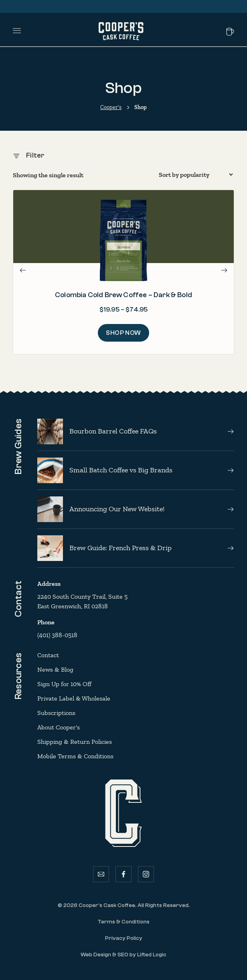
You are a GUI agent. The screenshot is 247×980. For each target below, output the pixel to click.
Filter (28, 155)
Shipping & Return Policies (75, 742)
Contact (48, 655)
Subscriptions (56, 713)
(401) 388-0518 (57, 635)
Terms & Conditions (123, 922)
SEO (123, 955)
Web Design (96, 955)
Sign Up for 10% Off (64, 684)
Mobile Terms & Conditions (75, 756)
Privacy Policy (124, 938)
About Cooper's (59, 727)
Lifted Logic (152, 955)
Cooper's (111, 107)
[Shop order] (196, 175)
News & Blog (55, 669)
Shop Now (123, 333)
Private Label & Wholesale (74, 698)
